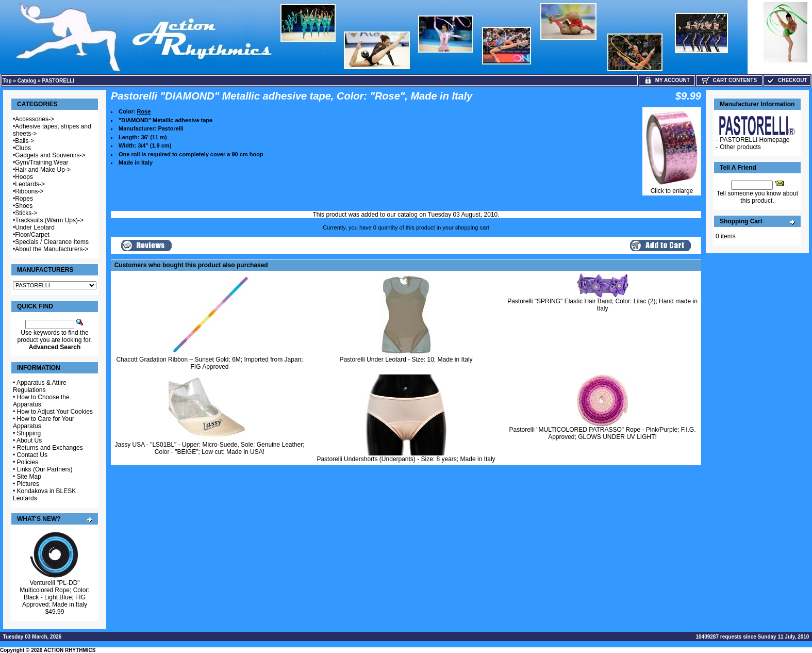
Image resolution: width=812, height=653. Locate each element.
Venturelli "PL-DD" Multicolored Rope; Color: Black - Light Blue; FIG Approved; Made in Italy (54, 594)
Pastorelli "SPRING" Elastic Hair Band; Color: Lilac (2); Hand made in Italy (602, 305)
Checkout (787, 80)
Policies (28, 462)
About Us (29, 440)
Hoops (24, 177)
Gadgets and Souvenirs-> (50, 155)
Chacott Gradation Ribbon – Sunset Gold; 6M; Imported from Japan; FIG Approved (209, 363)
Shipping (29, 433)
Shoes (24, 206)
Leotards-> (30, 184)
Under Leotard (35, 227)
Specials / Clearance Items (52, 242)
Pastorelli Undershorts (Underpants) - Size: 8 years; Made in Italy (406, 459)
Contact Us (32, 455)
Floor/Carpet (32, 235)
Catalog (27, 81)
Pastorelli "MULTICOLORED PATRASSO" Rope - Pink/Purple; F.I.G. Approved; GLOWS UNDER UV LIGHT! (603, 433)
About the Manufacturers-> (52, 249)
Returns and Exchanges (50, 448)
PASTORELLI (58, 81)
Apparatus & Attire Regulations (40, 386)
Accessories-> (35, 119)
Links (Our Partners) (45, 469)
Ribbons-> (29, 191)
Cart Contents (729, 80)
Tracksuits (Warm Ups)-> (49, 220)
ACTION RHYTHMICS (70, 650)
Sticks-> (26, 213)
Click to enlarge (672, 188)
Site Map (29, 477)
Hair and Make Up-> (43, 170)
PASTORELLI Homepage (755, 140)
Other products (740, 147)
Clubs (23, 148)
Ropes (24, 199)
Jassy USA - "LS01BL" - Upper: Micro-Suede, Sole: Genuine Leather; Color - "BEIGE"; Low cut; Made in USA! (209, 448)
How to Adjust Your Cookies (55, 412)
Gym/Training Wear (42, 162)
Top (7, 81)
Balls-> (24, 141)
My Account (667, 80)
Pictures (28, 484)
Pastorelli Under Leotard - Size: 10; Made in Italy (406, 360)
